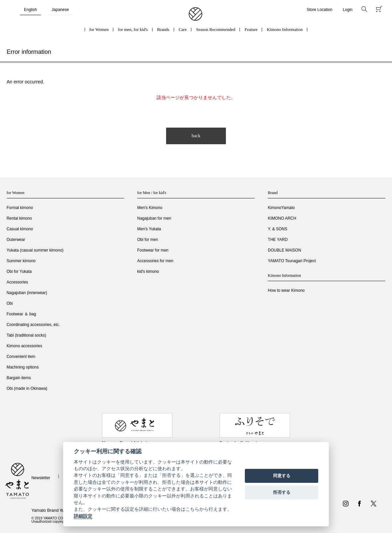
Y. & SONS (277, 229)
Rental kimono (19, 218)
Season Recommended (216, 29)
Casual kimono (20, 229)
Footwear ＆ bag (21, 314)
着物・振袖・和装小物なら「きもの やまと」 (196, 14)
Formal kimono (20, 208)
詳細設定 (83, 516)
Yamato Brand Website (53, 510)
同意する (282, 476)
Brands (163, 29)
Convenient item (21, 357)
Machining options (23, 367)
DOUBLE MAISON (284, 250)
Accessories (17, 282)
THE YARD (278, 240)
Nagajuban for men (154, 218)
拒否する (282, 492)
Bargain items (19, 378)
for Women (99, 29)
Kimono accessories (24, 346)
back (196, 136)
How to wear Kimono (286, 290)
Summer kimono (21, 261)
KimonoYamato (281, 208)
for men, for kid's (133, 29)
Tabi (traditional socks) (26, 335)
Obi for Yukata (19, 271)
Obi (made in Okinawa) (27, 388)
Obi (10, 303)
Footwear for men (153, 250)
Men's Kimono (150, 208)
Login (348, 10)
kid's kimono (148, 271)
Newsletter (41, 478)
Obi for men (148, 240)
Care (183, 29)
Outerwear (16, 240)
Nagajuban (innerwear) (27, 293)
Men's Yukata (149, 229)
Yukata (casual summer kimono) (35, 250)
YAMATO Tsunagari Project (292, 261)
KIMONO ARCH (282, 218)
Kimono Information (285, 29)
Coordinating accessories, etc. (33, 325)
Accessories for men (155, 261)
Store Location (319, 10)
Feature (251, 29)
